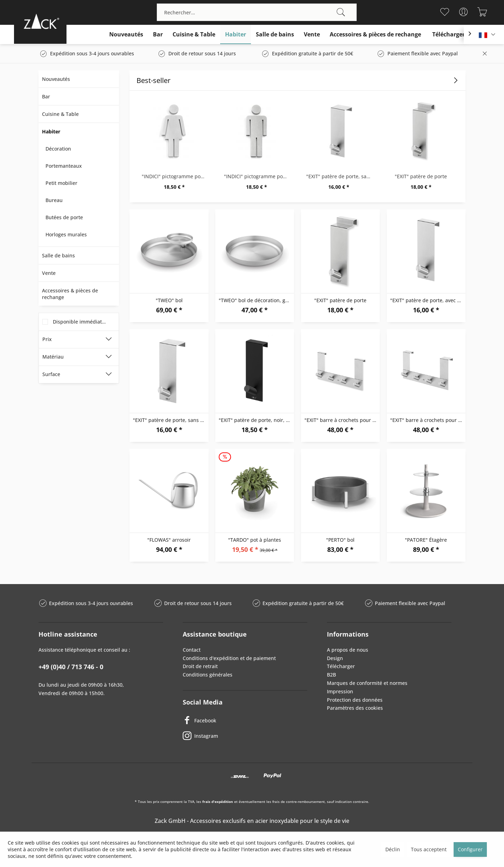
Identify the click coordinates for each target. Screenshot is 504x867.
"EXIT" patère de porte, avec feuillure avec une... (428, 300)
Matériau (53, 357)
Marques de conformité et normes (367, 683)
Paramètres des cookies (355, 708)
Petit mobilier (61, 183)
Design (335, 658)
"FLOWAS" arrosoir (169, 540)
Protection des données (355, 700)
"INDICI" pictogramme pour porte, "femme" (176, 176)
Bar (46, 96)
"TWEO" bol (169, 300)
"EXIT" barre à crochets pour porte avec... (342, 420)
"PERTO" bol (340, 540)
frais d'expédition (218, 802)
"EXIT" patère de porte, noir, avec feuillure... (256, 420)
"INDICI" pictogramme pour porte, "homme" (258, 176)
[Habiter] (236, 34)
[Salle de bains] (275, 34)
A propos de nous (348, 650)
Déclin (393, 849)
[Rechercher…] (257, 12)
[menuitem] (257, 12)
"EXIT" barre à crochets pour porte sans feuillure (428, 420)
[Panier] (482, 12)
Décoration (58, 149)
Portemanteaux (64, 166)
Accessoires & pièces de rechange (70, 294)
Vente (49, 273)
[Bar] (158, 34)
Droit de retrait (200, 666)
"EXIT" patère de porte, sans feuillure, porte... (340, 176)
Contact (192, 650)
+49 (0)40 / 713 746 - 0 (71, 667)
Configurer (470, 849)
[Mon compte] (463, 12)
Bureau (54, 200)
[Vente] (312, 34)
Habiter (51, 131)
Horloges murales (66, 234)
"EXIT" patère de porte (421, 176)
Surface (51, 374)
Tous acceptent (429, 849)
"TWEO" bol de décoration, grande (256, 300)
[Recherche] (341, 12)
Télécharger (341, 666)
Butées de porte (64, 217)
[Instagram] (245, 736)
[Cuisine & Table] (194, 34)
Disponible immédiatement (85, 322)
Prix (47, 339)
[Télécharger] (449, 34)
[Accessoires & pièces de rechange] (375, 34)
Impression (340, 691)
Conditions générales (208, 675)
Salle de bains (58, 255)
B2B (331, 675)
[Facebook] (245, 721)
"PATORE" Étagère (426, 540)
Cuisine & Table (60, 114)
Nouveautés (56, 79)
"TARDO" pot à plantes (255, 540)
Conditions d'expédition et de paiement (229, 658)
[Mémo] (444, 12)
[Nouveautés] (126, 34)
